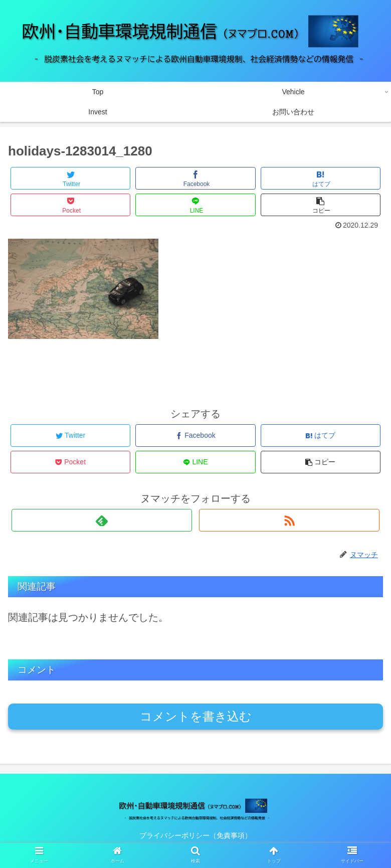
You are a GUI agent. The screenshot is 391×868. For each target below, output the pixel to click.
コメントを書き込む (196, 716)
